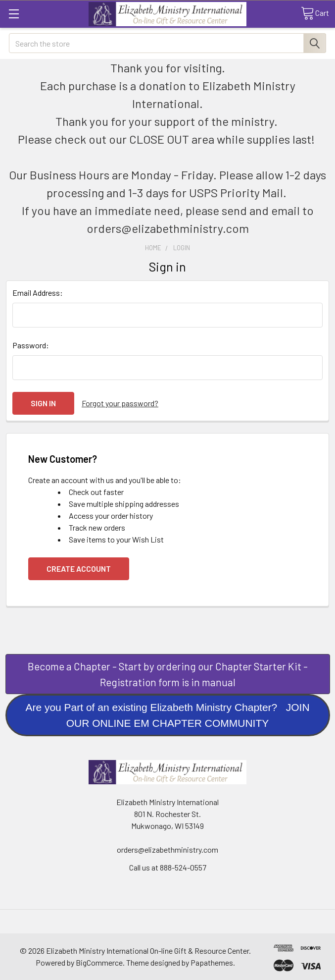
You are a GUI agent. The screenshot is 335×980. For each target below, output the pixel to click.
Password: (31, 345)
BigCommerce (99, 962)
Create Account (79, 569)
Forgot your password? (120, 403)
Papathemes (212, 962)
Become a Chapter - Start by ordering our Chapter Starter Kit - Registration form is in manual (168, 674)
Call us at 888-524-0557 (168, 867)
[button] (168, 674)
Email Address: (38, 293)
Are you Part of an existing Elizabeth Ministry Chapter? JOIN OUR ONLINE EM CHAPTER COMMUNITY (167, 715)
